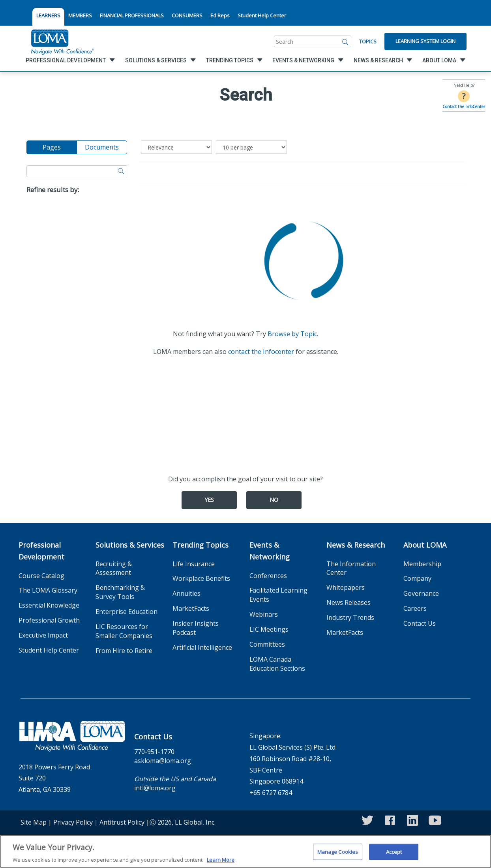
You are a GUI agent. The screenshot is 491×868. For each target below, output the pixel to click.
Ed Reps (220, 15)
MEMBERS (80, 15)
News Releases (349, 602)
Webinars (264, 614)
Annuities (186, 593)
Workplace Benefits (201, 578)
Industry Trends (350, 617)
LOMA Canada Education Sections (277, 664)
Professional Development (41, 551)
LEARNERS (48, 15)
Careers (415, 608)
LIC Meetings (269, 629)
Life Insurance (194, 564)
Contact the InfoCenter (464, 107)
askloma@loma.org (163, 761)
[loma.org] (62, 41)
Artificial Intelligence (202, 647)
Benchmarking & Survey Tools (120, 592)
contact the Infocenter (261, 352)
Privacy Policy (73, 822)
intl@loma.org (155, 788)
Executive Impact (43, 635)
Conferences (268, 576)
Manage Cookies (338, 855)
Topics (368, 41)
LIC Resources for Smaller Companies (124, 631)
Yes (209, 500)
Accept (394, 855)
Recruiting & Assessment (114, 568)
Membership (422, 564)
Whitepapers (346, 587)
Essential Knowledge (49, 605)
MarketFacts (191, 608)
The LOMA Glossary (48, 590)
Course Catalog (41, 576)
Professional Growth (49, 620)
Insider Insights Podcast (196, 628)
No (274, 500)
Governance (421, 593)
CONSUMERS (187, 15)
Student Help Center (262, 15)
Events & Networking (270, 551)
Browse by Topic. (293, 334)
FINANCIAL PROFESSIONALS (132, 15)
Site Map (34, 822)
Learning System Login (425, 41)
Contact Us (420, 623)
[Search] (345, 41)
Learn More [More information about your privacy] (221, 863)
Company (417, 578)
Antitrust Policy (122, 822)
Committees (267, 644)
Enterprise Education (126, 612)
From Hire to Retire (124, 651)
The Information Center (351, 568)
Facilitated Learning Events (278, 595)
